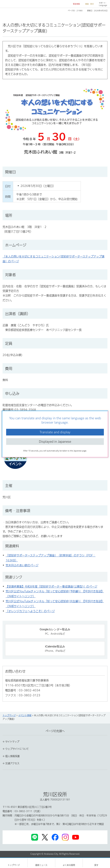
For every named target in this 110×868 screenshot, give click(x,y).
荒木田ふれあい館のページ (22, 565)
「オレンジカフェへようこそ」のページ (30, 611)
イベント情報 (25, 715)
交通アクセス (12, 763)
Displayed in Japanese (55, 442)
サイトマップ (12, 742)
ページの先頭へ (55, 731)
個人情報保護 (12, 756)
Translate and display (55, 432)
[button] (75, 4)
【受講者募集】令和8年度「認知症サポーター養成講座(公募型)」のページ (51, 587)
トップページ (9, 715)
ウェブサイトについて (17, 749)
